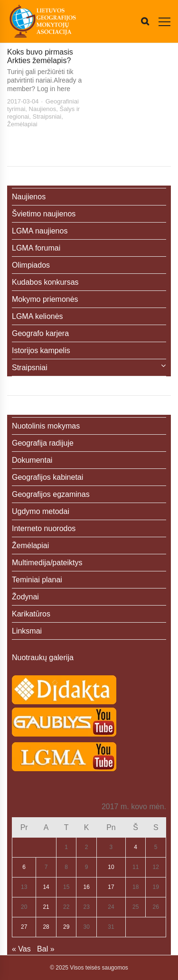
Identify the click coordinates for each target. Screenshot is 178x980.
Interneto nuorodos (44, 528)
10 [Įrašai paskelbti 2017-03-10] (111, 867)
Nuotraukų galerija (43, 658)
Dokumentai (32, 460)
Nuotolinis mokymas (46, 426)
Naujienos (43, 109)
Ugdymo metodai (41, 511)
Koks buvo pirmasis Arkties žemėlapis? (40, 56)
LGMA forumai (36, 248)
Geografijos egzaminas (51, 494)
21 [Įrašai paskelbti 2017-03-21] (46, 907)
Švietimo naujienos (44, 214)
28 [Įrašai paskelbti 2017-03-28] (46, 927)
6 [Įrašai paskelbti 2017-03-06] (24, 867)
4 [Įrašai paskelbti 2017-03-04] (136, 847)
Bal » (46, 949)
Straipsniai (47, 117)
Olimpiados (31, 265)
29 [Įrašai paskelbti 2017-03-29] (66, 927)
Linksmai (27, 631)
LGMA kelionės (37, 316)
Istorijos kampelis (41, 350)
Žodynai (25, 597)
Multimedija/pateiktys (47, 563)
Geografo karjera (40, 333)
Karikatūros (31, 614)
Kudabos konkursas (45, 282)
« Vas (21, 949)
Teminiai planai (37, 580)
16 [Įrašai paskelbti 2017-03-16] (86, 887)
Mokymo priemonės (45, 299)
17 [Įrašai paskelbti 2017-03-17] (111, 887)
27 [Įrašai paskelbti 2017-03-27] (24, 927)
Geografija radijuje (43, 443)
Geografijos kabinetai (47, 477)
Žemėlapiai (22, 124)
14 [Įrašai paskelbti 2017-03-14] (46, 887)
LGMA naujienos (40, 231)
